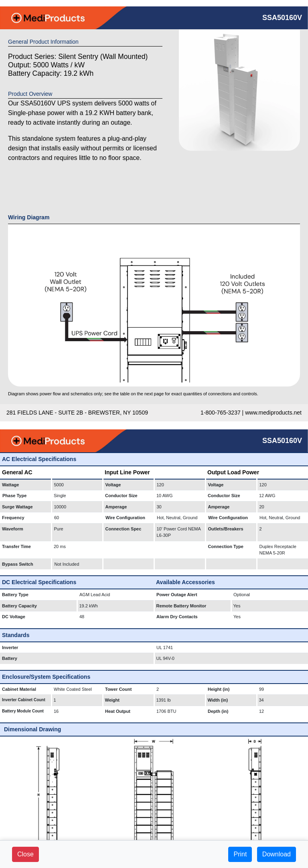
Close (25, 854)
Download (277, 854)
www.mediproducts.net (273, 413)
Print (240, 854)
